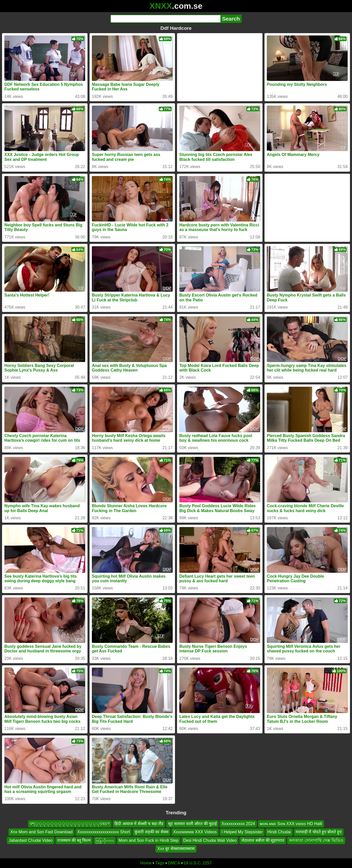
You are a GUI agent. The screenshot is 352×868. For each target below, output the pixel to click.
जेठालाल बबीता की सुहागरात (263, 840)
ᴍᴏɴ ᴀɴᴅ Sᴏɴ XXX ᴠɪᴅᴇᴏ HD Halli (291, 824)
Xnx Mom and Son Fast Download (41, 832)
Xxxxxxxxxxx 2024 (238, 824)
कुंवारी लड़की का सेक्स (151, 832)
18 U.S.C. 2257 (198, 863)
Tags (160, 863)
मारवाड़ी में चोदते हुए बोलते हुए (319, 832)
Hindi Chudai (279, 832)
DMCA (174, 863)
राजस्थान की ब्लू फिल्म (74, 840)
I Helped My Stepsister (242, 832)
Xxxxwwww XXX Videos (195, 832)
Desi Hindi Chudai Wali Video (210, 840)
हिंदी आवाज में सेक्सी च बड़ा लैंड (139, 824)
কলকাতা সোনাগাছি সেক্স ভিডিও (316, 840)
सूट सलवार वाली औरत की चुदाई (192, 824)
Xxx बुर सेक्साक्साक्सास (176, 849)
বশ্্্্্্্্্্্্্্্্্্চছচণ (70, 824)
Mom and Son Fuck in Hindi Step (149, 840)
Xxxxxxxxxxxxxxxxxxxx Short (104, 832)
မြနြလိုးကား (105, 840)
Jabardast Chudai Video (31, 840)
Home (146, 863)
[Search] (165, 19)
